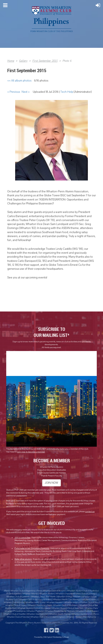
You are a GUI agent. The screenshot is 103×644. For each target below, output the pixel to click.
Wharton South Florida (60, 614)
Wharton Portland (35, 611)
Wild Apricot (48, 637)
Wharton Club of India (14, 602)
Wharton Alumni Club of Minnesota (34, 608)
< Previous (14, 92)
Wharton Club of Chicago (84, 594)
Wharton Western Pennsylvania (81, 617)
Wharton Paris (91, 608)
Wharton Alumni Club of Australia (82, 591)
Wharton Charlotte (64, 594)
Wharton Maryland (37, 605)
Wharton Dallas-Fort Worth (43, 597)
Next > (26, 92)
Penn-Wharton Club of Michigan (62, 605)
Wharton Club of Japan (16, 605)
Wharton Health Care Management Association (75, 600)
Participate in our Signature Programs (32, 548)
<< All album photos (19, 81)
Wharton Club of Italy (89, 602)
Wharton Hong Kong (35, 602)
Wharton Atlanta (30, 594)
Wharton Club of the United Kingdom (48, 617)
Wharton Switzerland (82, 614)
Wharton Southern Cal (37, 614)
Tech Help (67, 92)
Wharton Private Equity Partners (60, 611)
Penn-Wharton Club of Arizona (51, 591)
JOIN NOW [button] (51, 483)
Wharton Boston (47, 594)
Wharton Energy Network (69, 597)
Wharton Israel (71, 602)
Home (11, 61)
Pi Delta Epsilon (14, 594)
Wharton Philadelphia (15, 611)
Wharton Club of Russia (87, 611)
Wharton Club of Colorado (18, 597)
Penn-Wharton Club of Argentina (20, 591)
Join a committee (22, 538)
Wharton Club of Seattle (14, 614)
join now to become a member (31, 452)
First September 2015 (45, 61)
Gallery (23, 61)
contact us (90, 512)
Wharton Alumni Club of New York (68, 608)
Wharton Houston (55, 602)
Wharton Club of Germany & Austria (35, 600)
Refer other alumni (23, 559)
